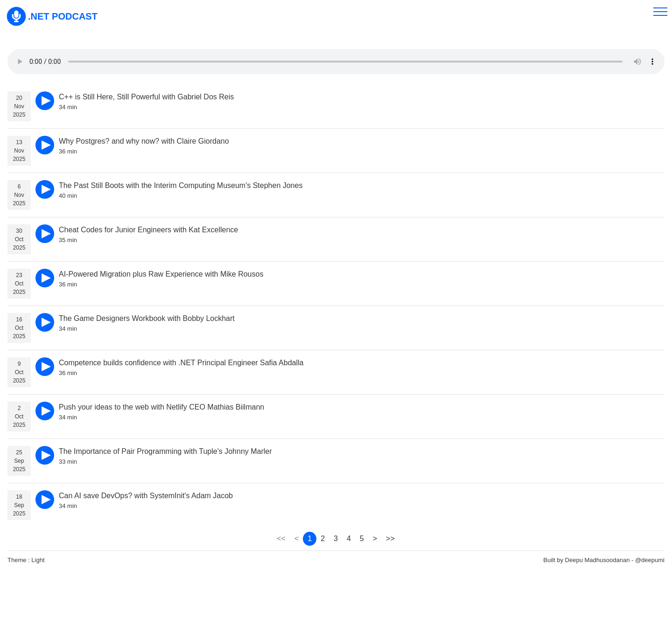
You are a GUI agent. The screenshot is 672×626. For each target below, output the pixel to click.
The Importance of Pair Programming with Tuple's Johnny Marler (165, 451)
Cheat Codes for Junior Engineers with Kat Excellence (148, 230)
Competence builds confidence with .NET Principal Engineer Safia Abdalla (181, 363)
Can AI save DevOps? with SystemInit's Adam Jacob (146, 496)
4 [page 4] (349, 539)
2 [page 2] (323, 539)
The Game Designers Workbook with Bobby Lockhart (147, 318)
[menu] (660, 12)
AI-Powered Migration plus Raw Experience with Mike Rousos (161, 274)
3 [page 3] (336, 539)
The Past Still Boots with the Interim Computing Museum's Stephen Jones (181, 185)
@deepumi (650, 560)
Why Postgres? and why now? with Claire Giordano (144, 141)
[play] (45, 101)
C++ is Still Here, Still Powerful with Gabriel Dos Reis (146, 97)
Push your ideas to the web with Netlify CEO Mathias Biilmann (161, 407)
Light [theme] (38, 560)
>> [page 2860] (390, 539)
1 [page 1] (310, 539)
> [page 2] (375, 539)
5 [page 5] (362, 539)
